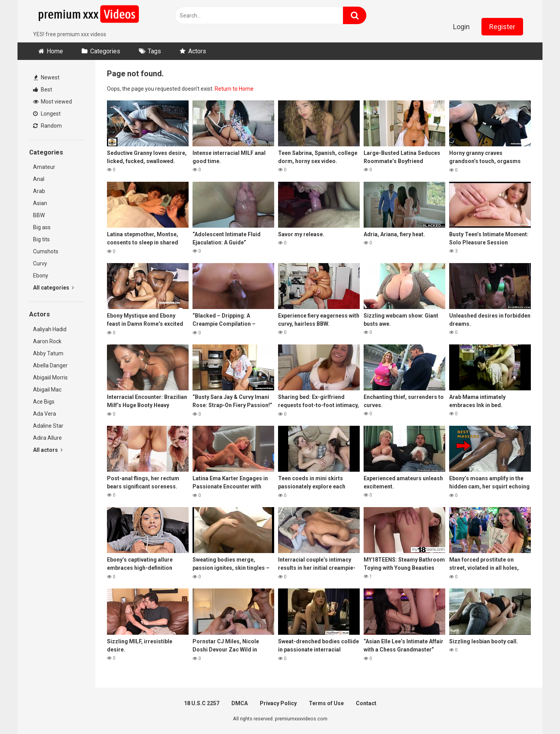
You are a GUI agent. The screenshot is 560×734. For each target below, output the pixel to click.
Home (55, 51)
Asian (40, 203)
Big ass (42, 227)
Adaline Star (48, 426)
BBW (39, 215)
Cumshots (46, 251)
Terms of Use (326, 703)
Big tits (41, 239)
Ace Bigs (44, 402)
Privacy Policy (278, 703)
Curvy (40, 263)
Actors (197, 51)
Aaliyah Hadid (50, 329)
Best (43, 90)
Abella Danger (50, 365)
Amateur (44, 167)
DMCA (240, 703)
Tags (154, 51)
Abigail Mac (47, 390)
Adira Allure (47, 438)
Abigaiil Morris (50, 378)
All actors (48, 450)
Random (47, 126)
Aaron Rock (47, 341)
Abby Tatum (48, 353)
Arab (39, 191)
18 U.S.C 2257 (202, 703)
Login (461, 27)
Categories (105, 51)
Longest (47, 114)
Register (502, 27)
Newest (47, 77)
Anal (39, 179)
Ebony (41, 276)
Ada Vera (45, 414)
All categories (53, 288)
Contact (366, 703)
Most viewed (52, 102)
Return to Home (234, 89)
